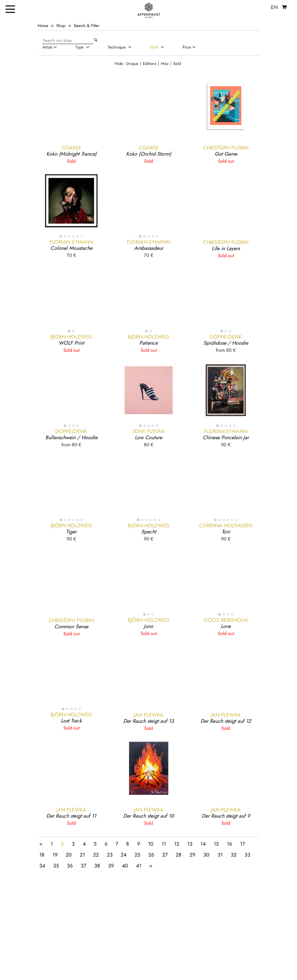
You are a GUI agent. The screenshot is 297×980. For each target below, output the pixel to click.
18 (42, 855)
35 (56, 866)
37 (84, 866)
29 (192, 855)
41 (139, 866)
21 (82, 855)
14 (203, 844)
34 (42, 866)
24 (124, 855)
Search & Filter (87, 26)
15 (216, 844)
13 (190, 844)
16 (229, 844)
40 (125, 866)
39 (111, 866)
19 (55, 855)
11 (164, 844)
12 (177, 844)
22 (96, 855)
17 (242, 844)
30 (206, 855)
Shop (61, 26)
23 (110, 855)
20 (69, 855)
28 (179, 855)
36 (70, 866)
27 (165, 855)
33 (247, 855)
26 (151, 855)
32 (234, 855)
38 (97, 866)
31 (220, 855)
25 (137, 855)
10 (151, 844)
